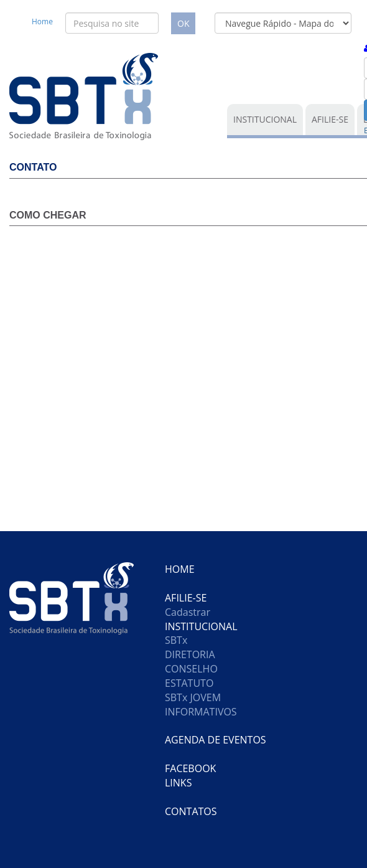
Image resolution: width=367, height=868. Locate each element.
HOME (180, 569)
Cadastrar (188, 612)
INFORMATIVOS (201, 712)
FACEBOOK (190, 768)
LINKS (178, 783)
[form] (283, 23)
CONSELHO (191, 669)
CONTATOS (191, 811)
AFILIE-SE (330, 119)
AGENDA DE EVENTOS (216, 740)
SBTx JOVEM (193, 697)
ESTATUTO (189, 683)
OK (183, 23)
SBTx (176, 640)
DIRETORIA (190, 654)
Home (42, 21)
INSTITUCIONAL (265, 119)
